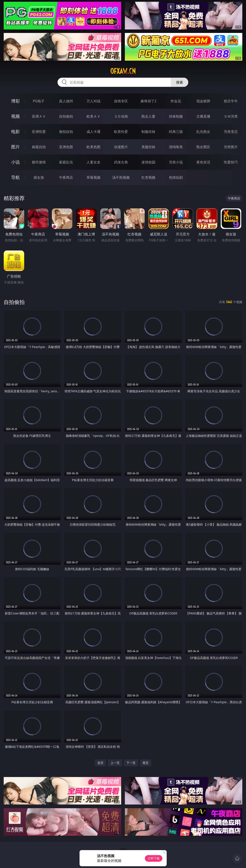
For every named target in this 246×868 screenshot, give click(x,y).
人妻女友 (93, 162)
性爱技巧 (231, 162)
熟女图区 (203, 147)
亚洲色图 (66, 147)
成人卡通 (93, 132)
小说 (15, 162)
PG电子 (39, 101)
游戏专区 (121, 101)
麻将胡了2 (148, 101)
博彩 (15, 101)
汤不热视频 (121, 177)
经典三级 (176, 132)
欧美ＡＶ (93, 116)
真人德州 (66, 101)
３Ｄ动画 (121, 116)
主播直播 (203, 116)
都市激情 (39, 162)
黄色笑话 (203, 162)
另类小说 (176, 162)
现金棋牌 (203, 101)
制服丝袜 (148, 132)
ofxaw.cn (123, 71)
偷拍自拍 (66, 132)
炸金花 (176, 101)
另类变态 (231, 132)
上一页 (115, 763)
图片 (15, 147)
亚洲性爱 (39, 132)
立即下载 (154, 858)
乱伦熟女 (203, 132)
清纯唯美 (176, 147)
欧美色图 (93, 147)
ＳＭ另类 (231, 116)
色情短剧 (176, 177)
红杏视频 (148, 177)
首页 (100, 763)
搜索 (180, 82)
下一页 (131, 763)
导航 (15, 177)
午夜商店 (66, 177)
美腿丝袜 (148, 147)
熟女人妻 (148, 116)
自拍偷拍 (66, 116)
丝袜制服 (176, 116)
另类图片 (231, 147)
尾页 (146, 763)
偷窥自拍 (39, 147)
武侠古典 (121, 162)
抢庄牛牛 (231, 101)
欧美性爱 (121, 132)
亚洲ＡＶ (39, 116)
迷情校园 (148, 162)
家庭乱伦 (66, 162)
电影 (15, 131)
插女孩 (39, 177)
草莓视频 (93, 177)
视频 (15, 116)
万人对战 (93, 101)
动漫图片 (121, 147)
